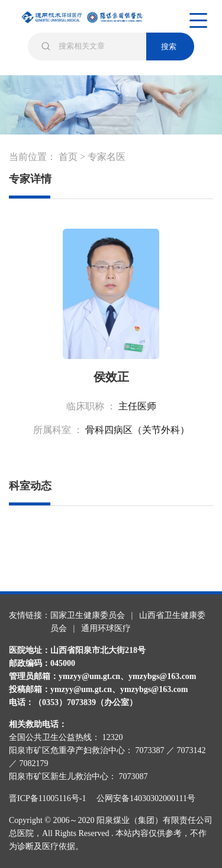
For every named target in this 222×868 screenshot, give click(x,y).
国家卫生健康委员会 (88, 615)
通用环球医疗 (106, 628)
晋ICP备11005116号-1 (52, 798)
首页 (68, 157)
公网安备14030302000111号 (146, 798)
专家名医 (107, 157)
